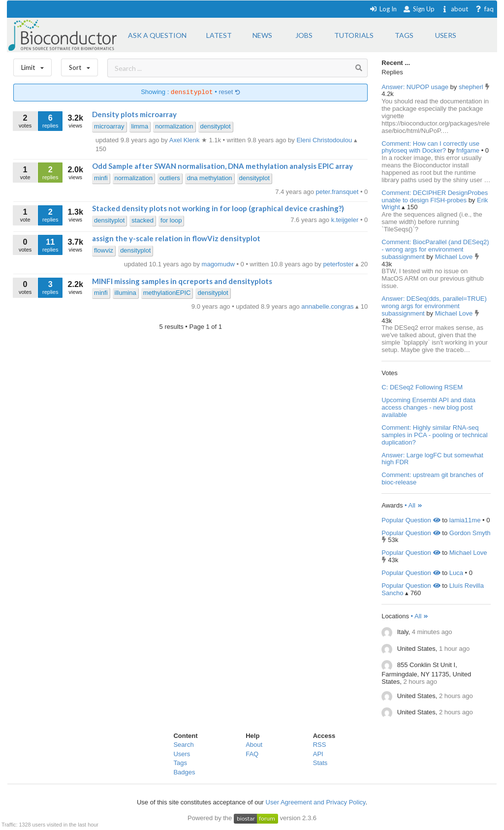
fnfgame (469, 150)
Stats (320, 763)
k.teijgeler (346, 220)
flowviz (104, 250)
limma (140, 126)
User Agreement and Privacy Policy (316, 802)
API (318, 754)
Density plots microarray (134, 114)
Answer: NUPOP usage (415, 87)
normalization (174, 126)
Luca (456, 573)
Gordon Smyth (470, 533)
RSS (320, 745)
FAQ (252, 754)
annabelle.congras (328, 306)
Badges (184, 772)
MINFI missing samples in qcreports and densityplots (182, 281)
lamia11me (465, 520)
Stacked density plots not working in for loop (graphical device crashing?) (218, 208)
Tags (180, 763)
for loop (171, 220)
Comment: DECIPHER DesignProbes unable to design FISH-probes (435, 196)
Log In (383, 9)
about (455, 9)
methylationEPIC (167, 293)
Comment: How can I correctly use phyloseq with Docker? (430, 147)
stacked (142, 220)
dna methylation (210, 178)
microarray (109, 126)
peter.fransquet (338, 192)
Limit (32, 65)
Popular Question (411, 520)
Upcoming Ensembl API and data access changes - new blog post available (428, 407)
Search (183, 745)
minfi (101, 178)
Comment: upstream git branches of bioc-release (432, 479)
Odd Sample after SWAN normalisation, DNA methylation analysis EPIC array (222, 166)
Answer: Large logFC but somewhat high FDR (432, 459)
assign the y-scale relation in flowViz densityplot (176, 238)
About (254, 745)
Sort (79, 65)
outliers (170, 178)
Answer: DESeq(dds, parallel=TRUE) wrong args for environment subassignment (434, 306)
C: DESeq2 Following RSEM (422, 387)
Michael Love (455, 257)
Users (182, 754)
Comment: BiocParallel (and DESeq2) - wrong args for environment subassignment (435, 249)
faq (484, 9)
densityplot (216, 126)
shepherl (472, 87)
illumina (126, 293)
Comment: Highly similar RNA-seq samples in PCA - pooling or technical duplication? (434, 435)
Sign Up (419, 9)
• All (414, 505)
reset (229, 92)
